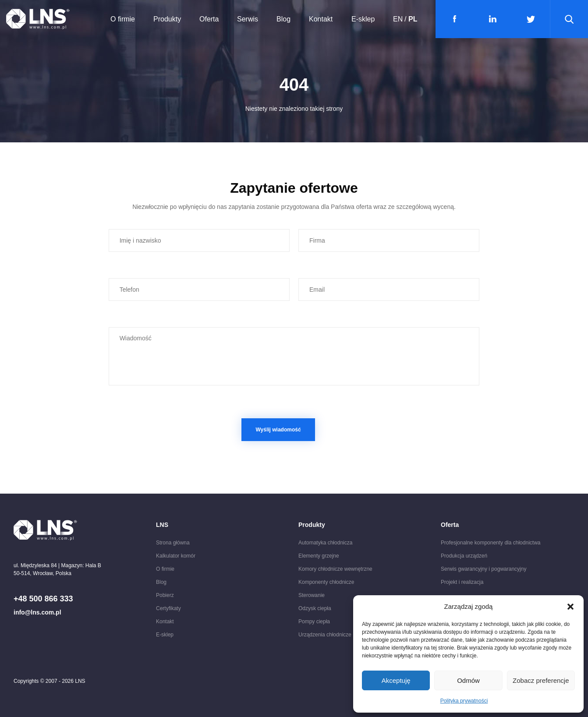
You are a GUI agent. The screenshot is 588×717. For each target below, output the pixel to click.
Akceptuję (396, 680)
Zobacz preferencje (541, 680)
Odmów (468, 680)
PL (413, 19)
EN (398, 19)
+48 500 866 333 (43, 599)
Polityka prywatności (464, 701)
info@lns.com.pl (37, 612)
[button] (570, 607)
